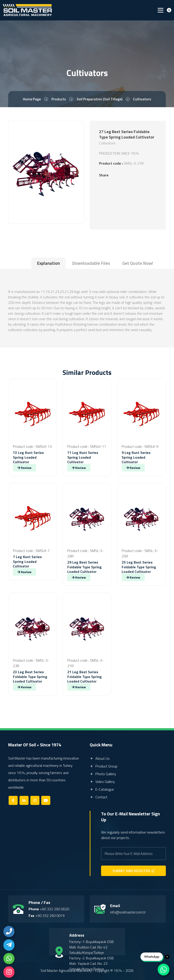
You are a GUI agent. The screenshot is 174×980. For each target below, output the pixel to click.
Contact (99, 797)
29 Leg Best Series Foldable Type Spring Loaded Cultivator (85, 567)
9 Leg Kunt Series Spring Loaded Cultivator (136, 457)
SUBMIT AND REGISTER (133, 871)
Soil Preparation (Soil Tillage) (100, 99)
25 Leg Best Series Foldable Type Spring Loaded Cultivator (139, 567)
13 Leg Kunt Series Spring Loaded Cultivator (28, 457)
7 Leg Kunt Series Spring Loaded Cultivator (27, 562)
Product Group (104, 766)
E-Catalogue (102, 789)
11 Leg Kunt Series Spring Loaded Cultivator (83, 457)
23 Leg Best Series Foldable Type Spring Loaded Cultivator (30, 677)
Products (58, 99)
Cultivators (143, 99)
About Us (100, 758)
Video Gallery (102, 782)
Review (24, 468)
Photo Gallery (103, 774)
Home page (31, 99)
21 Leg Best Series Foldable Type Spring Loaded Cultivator (85, 677)
